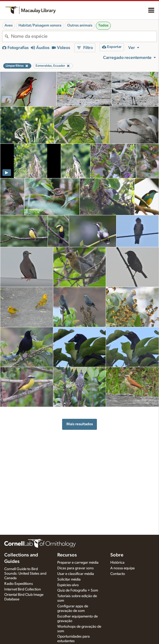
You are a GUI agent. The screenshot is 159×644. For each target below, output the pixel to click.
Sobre (117, 555)
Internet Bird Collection (23, 589)
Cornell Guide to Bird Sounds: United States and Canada (25, 574)
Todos (103, 25)
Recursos (67, 555)
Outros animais (80, 25)
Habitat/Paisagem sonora (40, 25)
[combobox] (84, 36)
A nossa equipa (122, 568)
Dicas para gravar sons (75, 568)
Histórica (117, 563)
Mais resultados (80, 424)
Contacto (118, 574)
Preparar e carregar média (78, 563)
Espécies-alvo (68, 585)
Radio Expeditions (19, 584)
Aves (9, 25)
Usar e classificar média (76, 574)
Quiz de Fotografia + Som (78, 590)
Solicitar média (69, 579)
